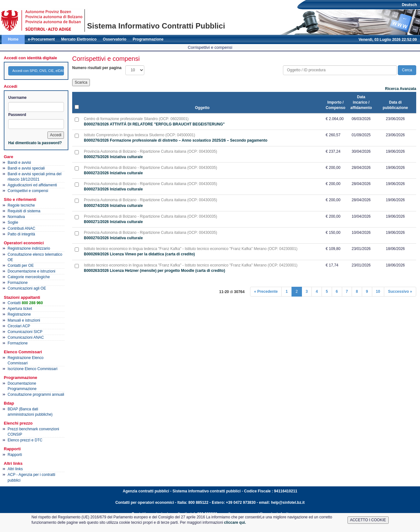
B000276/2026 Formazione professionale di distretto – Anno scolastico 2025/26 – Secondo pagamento (176, 140)
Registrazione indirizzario (29, 248)
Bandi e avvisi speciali (26, 168)
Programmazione (148, 39)
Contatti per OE (21, 266)
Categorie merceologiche (29, 277)
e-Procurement (41, 39)
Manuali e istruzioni (24, 320)
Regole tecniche (21, 205)
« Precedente (266, 292)
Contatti (25, 303)
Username (17, 98)
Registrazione (19, 314)
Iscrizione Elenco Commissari (32, 369)
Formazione (18, 283)
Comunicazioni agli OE (27, 288)
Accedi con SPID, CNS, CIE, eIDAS (38, 71)
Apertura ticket (20, 309)
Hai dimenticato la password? (35, 143)
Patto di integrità (21, 234)
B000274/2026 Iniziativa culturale (113, 206)
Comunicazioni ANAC (26, 337)
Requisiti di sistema (24, 211)
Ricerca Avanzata (401, 89)
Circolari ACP (19, 326)
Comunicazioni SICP (25, 332)
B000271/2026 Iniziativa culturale (113, 222)
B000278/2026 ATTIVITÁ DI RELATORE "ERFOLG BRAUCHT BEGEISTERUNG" (154, 124)
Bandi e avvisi (19, 163)
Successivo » (400, 292)
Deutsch (409, 5)
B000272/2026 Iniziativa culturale (113, 173)
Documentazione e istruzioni (31, 271)
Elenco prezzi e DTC (25, 440)
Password (17, 115)
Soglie (13, 222)
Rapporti (15, 455)
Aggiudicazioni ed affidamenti (32, 185)
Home (13, 39)
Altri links (15, 469)
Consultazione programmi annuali (36, 394)
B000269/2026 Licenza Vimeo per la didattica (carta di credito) (139, 254)
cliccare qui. (235, 522)
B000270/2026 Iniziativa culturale (113, 238)
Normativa (16, 217)
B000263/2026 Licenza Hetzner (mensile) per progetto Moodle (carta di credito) (154, 271)
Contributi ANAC (21, 228)
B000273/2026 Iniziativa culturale (113, 189)
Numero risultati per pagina (97, 68)
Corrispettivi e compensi (28, 191)
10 (378, 292)
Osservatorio (115, 39)
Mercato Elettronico (79, 39)
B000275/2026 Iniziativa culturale (113, 157)
